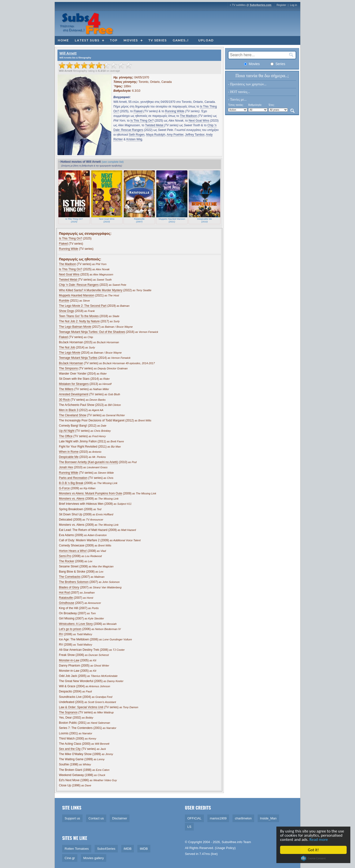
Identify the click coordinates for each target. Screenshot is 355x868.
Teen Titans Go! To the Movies (79, 316)
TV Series (157, 40)
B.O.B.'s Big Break (71, 483)
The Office (66, 436)
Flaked (138, 111)
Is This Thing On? (142, 121)
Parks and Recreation (73, 478)
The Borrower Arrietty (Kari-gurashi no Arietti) (88, 462)
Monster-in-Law (69, 660)
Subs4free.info (232, 842)
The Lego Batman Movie (75, 327)
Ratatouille (66, 598)
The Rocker (67, 561)
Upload (206, 40)
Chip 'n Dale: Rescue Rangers (79, 285)
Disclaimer (120, 818)
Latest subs (87, 40)
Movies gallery (94, 858)
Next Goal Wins (199, 121)
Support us (72, 818)
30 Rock (64, 400)
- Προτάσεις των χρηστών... (247, 84)
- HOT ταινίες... (239, 92)
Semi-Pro (65, 556)
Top (114, 40)
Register (282, 5)
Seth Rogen (137, 135)
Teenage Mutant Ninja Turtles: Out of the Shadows (92, 332)
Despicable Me (69, 457)
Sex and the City (70, 749)
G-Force (64, 488)
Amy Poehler (175, 135)
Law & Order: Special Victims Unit (81, 707)
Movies (131, 40)
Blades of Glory (69, 587)
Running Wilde (175, 111)
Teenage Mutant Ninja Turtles (78, 358)
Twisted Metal (154, 125)
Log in (293, 5)
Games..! (181, 40)
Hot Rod (64, 593)
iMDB (128, 849)
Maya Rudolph (156, 135)
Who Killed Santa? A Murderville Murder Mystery (91, 290)
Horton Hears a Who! (73, 551)
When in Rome (69, 452)
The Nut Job (67, 347)
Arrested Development (74, 394)
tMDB (144, 849)
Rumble (64, 301)
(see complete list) (113, 162)
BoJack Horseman (71, 363)
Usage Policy (225, 848)
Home (63, 40)
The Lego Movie (70, 353)
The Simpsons (68, 368)
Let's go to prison (70, 629)
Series (278, 64)
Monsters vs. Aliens (72, 499)
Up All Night (67, 431)
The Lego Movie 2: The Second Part (83, 306)
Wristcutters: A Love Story (76, 624)
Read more (322, 840)
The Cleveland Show (73, 415)
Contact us (96, 818)
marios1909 (218, 818)
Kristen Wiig (134, 139)
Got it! (317, 850)
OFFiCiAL (194, 818)
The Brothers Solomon (74, 582)
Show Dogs (66, 311)
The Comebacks (70, 577)
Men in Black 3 (69, 410)
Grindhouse (67, 603)
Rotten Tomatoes (77, 849)
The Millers (66, 389)
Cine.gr (70, 858)
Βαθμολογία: (255, 105)
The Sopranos (68, 712)
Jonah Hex (66, 467)
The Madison (188, 116)
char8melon (243, 818)
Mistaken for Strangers (74, 384)
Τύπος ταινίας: (236, 105)
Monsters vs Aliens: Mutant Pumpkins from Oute (90, 493)
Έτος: (272, 105)
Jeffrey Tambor (195, 135)
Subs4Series (106, 849)
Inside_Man (268, 818)
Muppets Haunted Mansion (77, 295)
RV (61, 634)
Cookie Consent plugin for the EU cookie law (317, 858)
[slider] (95, 65)
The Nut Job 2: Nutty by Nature (79, 321)
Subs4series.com (261, 5)
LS (189, 827)
